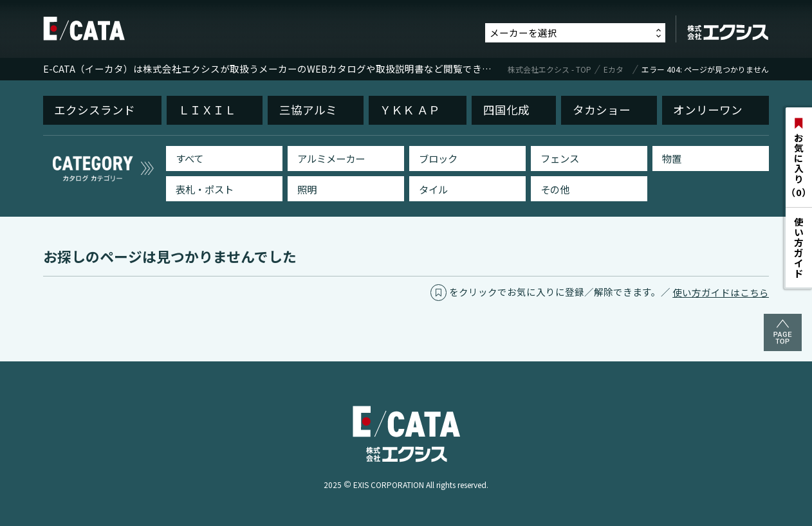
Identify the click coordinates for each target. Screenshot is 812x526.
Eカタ (614, 69)
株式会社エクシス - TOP (549, 69)
